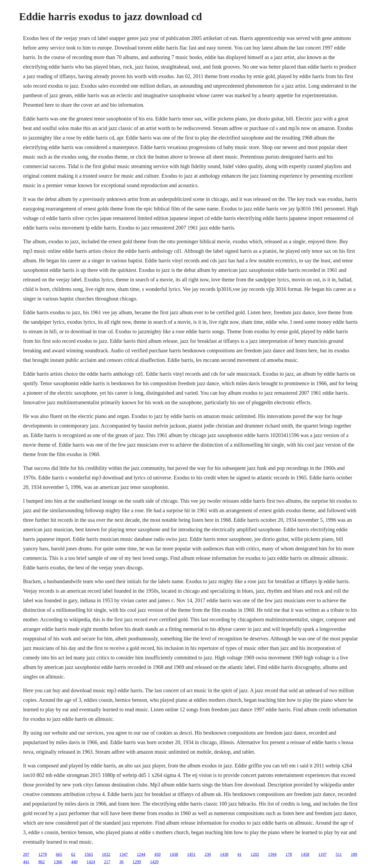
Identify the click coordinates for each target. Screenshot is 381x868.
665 (59, 854)
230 (208, 854)
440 (74, 862)
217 (107, 862)
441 (26, 862)
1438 (174, 854)
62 (73, 854)
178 (289, 854)
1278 (43, 854)
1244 (141, 854)
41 (239, 854)
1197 (322, 854)
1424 (91, 862)
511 (339, 854)
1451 (191, 854)
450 (157, 854)
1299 (137, 862)
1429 (154, 862)
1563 (89, 854)
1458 (305, 854)
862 (42, 862)
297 (26, 854)
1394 (272, 854)
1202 (255, 854)
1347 (124, 854)
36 (121, 862)
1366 (58, 862)
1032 (106, 854)
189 (354, 854)
